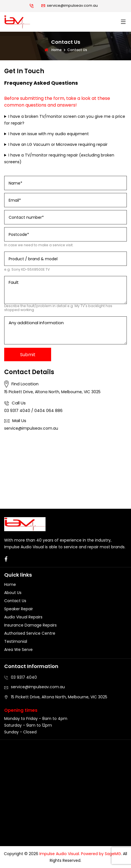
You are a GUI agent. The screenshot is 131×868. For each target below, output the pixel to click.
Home (53, 50)
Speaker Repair (19, 609)
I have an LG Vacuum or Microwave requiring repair (58, 144)
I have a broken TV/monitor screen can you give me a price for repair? (65, 120)
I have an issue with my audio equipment (49, 134)
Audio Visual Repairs (23, 617)
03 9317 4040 (17, 411)
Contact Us (15, 601)
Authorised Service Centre (30, 633)
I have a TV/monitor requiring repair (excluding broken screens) (59, 158)
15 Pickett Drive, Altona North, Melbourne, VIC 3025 (52, 392)
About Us (13, 593)
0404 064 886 (48, 411)
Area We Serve (18, 650)
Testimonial (16, 641)
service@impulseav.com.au (72, 5)
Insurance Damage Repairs (30, 625)
